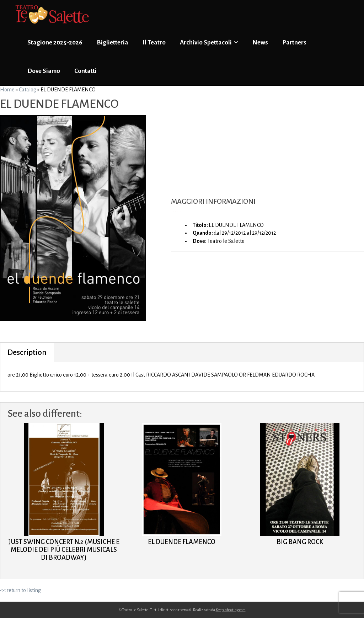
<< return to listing (20, 590)
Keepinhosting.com (231, 610)
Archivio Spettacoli (209, 42)
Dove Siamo (44, 71)
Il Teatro (154, 42)
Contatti (85, 71)
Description (27, 352)
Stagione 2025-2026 (55, 42)
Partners (294, 42)
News (260, 42)
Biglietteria (113, 42)
